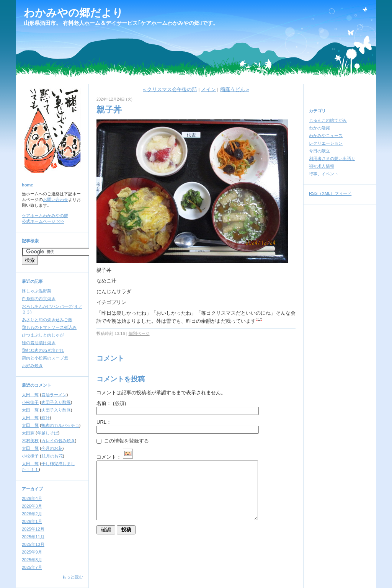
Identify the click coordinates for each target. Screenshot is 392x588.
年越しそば (48, 433)
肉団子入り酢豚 (56, 402)
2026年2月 (32, 514)
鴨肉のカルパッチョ (60, 425)
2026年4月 (32, 498)
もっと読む (73, 577)
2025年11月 (33, 537)
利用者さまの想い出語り (332, 158)
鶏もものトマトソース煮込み (49, 327)
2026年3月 (32, 506)
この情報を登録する (123, 441)
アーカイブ (32, 489)
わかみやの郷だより (73, 13)
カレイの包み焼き (58, 441)
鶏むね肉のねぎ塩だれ (43, 350)
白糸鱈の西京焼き (39, 299)
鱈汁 (46, 418)
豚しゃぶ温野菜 (37, 291)
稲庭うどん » (235, 89)
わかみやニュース (326, 136)
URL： (104, 422)
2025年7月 (32, 567)
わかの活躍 (319, 128)
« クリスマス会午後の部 (170, 89)
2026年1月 (32, 521)
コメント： (115, 457)
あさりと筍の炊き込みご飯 (47, 320)
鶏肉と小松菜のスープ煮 (45, 358)
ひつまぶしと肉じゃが (43, 335)
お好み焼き (32, 366)
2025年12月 (33, 529)
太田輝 (28, 433)
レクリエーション (326, 143)
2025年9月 (32, 552)
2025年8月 (32, 560)
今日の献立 (319, 151)
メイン (208, 89)
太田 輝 (30, 395)
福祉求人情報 (322, 166)
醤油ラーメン (54, 395)
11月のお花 (52, 456)
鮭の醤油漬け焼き (39, 343)
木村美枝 (30, 441)
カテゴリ (317, 111)
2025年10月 (33, 544)
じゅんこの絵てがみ (328, 120)
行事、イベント (324, 174)
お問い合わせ (56, 199)
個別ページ (139, 333)
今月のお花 (52, 448)
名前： (111, 403)
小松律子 (30, 402)
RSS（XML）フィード (330, 193)
